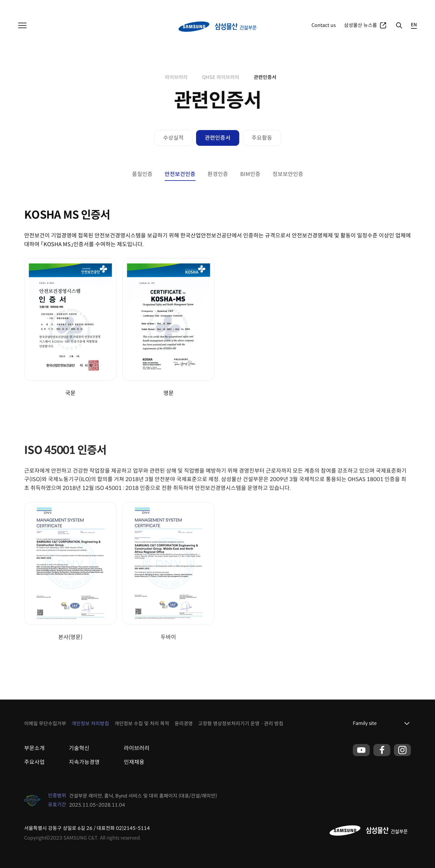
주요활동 (262, 138)
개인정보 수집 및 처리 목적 (142, 724)
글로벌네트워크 (403, 6)
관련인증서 (265, 77)
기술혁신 (79, 748)
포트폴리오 (374, 6)
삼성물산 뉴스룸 (361, 25)
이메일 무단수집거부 (45, 724)
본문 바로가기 (0, 0)
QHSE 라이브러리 (221, 77)
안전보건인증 (180, 174)
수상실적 (173, 138)
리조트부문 (93, 6)
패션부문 (69, 6)
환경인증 (218, 174)
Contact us (324, 25)
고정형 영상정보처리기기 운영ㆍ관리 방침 (241, 724)
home (155, 77)
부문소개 (34, 748)
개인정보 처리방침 (90, 724)
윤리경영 (184, 724)
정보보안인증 (288, 174)
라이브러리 (176, 77)
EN (414, 25)
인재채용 (134, 762)
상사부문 (48, 6)
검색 (399, 25)
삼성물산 (26, 6)
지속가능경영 (84, 762)
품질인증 (142, 174)
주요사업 (350, 6)
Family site (365, 723)
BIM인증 (250, 174)
